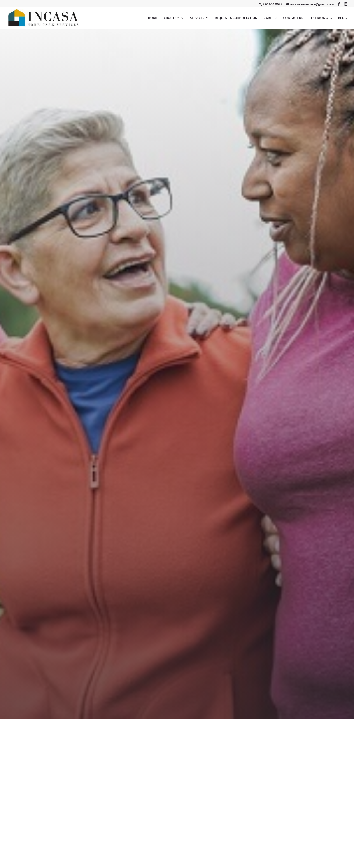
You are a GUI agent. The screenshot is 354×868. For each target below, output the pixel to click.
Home (153, 18)
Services (197, 18)
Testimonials (321, 18)
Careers (270, 18)
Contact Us (293, 18)
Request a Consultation (236, 18)
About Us (171, 18)
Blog (342, 18)
